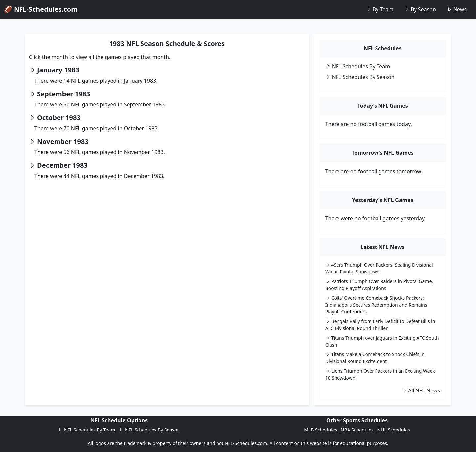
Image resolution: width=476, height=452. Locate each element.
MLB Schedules (320, 430)
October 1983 (59, 118)
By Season (420, 9)
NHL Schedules (393, 430)
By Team (380, 9)
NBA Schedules (357, 430)
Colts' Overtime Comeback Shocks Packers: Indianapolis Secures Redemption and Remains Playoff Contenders (376, 305)
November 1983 (63, 141)
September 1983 (63, 94)
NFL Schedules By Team (358, 66)
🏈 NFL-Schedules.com (41, 9)
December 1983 (62, 165)
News (457, 9)
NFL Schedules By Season (360, 77)
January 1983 (58, 70)
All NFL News (421, 390)
